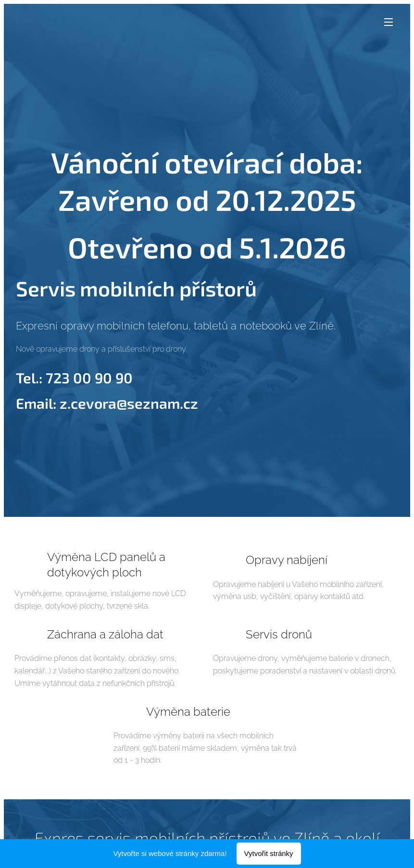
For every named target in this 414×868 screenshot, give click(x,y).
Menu (389, 22)
